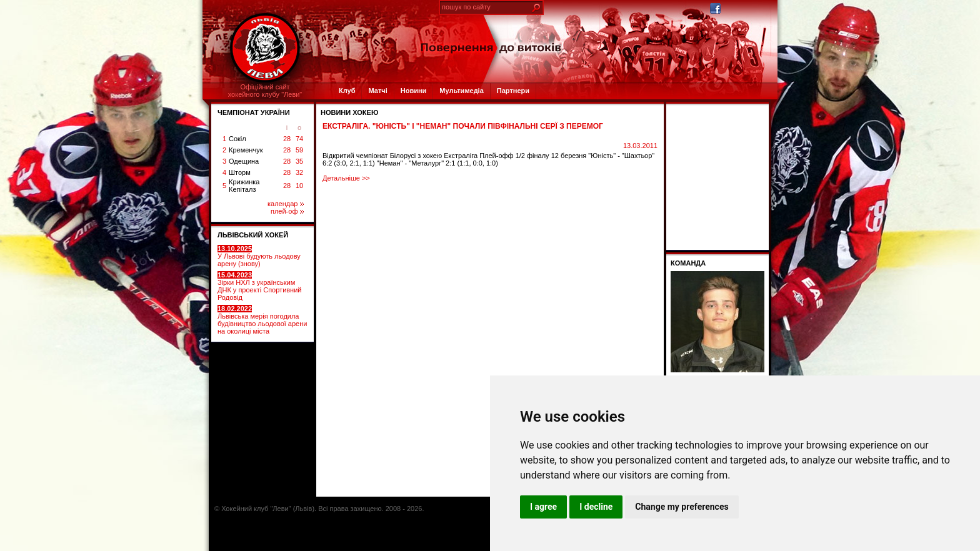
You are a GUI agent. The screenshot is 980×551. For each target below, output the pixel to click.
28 (287, 139)
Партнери (513, 91)
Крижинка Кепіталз (244, 186)
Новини (414, 91)
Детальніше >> (346, 178)
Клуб (347, 91)
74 (299, 139)
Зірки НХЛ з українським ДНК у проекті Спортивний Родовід (259, 286)
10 (299, 186)
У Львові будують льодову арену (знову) (259, 256)
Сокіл (237, 139)
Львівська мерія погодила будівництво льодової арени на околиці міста (262, 320)
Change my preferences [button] (682, 507)
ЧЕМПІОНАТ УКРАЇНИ (254, 112)
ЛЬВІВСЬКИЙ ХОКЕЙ (253, 235)
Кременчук (246, 150)
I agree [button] (543, 507)
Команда (688, 263)
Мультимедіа (461, 91)
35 (299, 161)
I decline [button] (596, 507)
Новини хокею (349, 112)
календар (286, 204)
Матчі (377, 91)
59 (299, 150)
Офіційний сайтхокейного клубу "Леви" (265, 91)
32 (299, 172)
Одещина (244, 161)
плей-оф (287, 211)
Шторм (240, 172)
